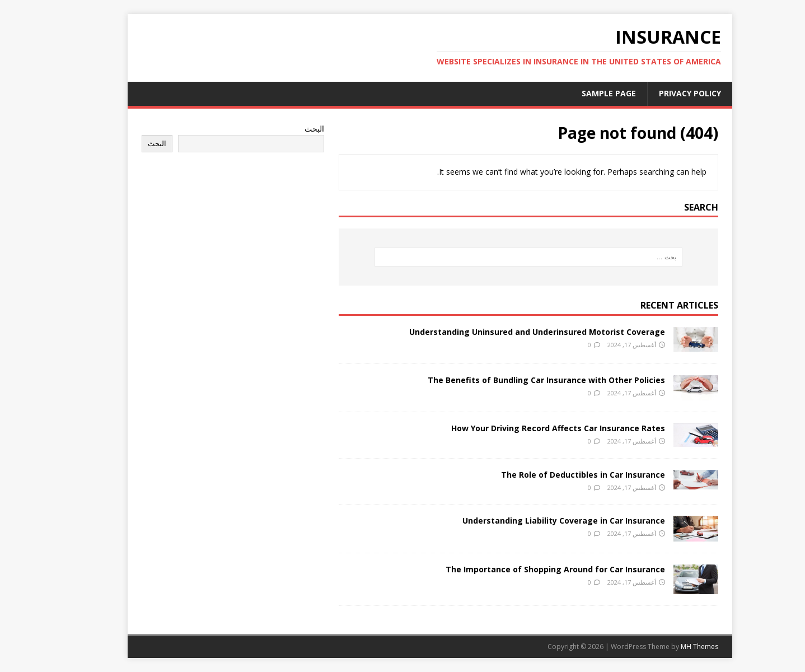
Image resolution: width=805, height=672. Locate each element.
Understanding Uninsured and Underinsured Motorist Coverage (510, 332)
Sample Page (581, 93)
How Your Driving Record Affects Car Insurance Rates (531, 428)
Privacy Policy (663, 93)
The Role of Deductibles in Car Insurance (556, 475)
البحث (287, 129)
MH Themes (672, 647)
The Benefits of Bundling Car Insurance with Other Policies (519, 380)
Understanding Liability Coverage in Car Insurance (536, 521)
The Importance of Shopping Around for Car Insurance (528, 569)
